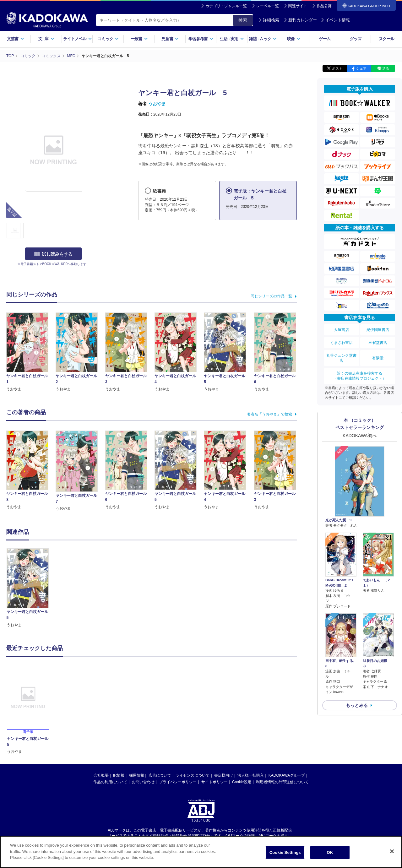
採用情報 (137, 775)
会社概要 (101, 775)
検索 (243, 20)
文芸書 (16, 39)
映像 (294, 39)
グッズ (356, 39)
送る (386, 68)
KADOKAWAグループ (287, 775)
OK (330, 852)
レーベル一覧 (268, 6)
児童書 (170, 39)
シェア (361, 68)
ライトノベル (78, 39)
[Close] (392, 851)
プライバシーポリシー (178, 782)
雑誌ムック (263, 39)
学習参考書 (201, 39)
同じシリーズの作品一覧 (271, 296)
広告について (160, 775)
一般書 (139, 39)
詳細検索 (269, 20)
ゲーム (325, 39)
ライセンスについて (193, 775)
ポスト (337, 68)
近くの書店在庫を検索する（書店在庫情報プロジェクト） (360, 376)
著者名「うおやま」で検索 (269, 414)
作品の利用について (110, 782)
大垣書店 (341, 330)
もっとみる (357, 705)
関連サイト (298, 6)
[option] (31, 588)
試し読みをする (53, 254)
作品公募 (324, 6)
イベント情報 (335, 20)
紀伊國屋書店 (378, 330)
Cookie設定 (242, 782)
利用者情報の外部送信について (282, 782)
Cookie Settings (285, 852)
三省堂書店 (378, 343)
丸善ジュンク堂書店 (341, 358)
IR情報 (119, 775)
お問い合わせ (143, 782)
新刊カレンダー (300, 20)
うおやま (157, 104)
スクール (386, 39)
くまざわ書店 (341, 343)
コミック (108, 39)
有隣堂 (378, 358)
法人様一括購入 (251, 775)
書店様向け (224, 775)
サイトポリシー (215, 782)
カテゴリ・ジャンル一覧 (226, 6)
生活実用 (232, 39)
